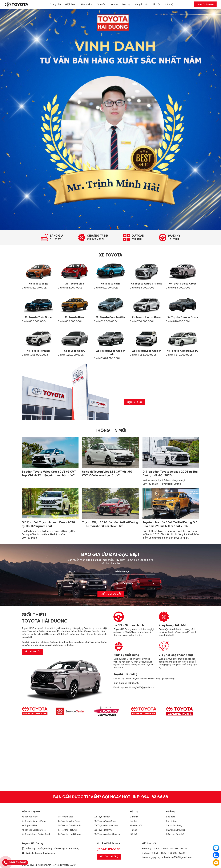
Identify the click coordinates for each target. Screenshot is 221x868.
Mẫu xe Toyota (31, 812)
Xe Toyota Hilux (29, 825)
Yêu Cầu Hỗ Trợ (109, 856)
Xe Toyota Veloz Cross (69, 821)
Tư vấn (133, 830)
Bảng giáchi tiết (56, 237)
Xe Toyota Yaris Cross (105, 821)
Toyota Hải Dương (33, 843)
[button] (218, 119)
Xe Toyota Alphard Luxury (107, 834)
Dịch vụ (126, 4)
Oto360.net (70, 865)
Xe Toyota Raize (102, 817)
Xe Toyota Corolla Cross (34, 830)
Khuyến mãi (141, 4)
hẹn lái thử (134, 402)
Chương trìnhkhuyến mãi (98, 237)
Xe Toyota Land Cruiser (70, 834)
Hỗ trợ (134, 812)
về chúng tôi (32, 652)
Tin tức (157, 4)
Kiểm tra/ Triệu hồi (175, 834)
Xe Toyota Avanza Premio (34, 821)
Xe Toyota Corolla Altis (69, 825)
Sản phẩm (86, 4)
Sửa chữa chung (174, 825)
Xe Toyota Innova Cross (106, 825)
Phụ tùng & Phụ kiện (176, 830)
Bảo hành (171, 817)
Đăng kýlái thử (174, 237)
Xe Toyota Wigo (30, 817)
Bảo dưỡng (172, 821)
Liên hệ (169, 4)
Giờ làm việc (150, 843)
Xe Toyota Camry (103, 830)
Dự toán (101, 4)
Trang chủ (55, 4)
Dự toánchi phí (138, 237)
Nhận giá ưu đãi (111, 594)
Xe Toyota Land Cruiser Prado (36, 834)
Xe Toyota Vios (66, 817)
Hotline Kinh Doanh (108, 843)
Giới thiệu (71, 4)
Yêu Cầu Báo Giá (205, 4)
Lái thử (114, 4)
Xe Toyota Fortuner (68, 830)
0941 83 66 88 (155, 797)
